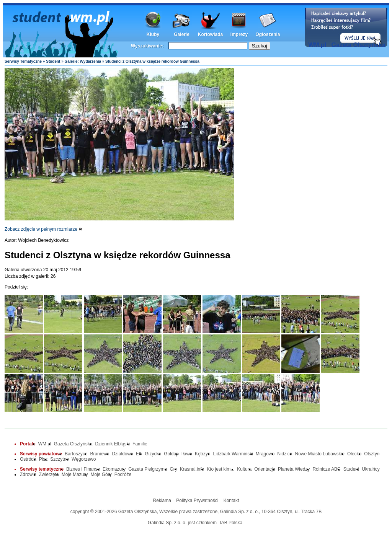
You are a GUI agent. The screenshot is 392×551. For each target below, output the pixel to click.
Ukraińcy (371, 469)
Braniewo (100, 454)
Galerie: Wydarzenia (83, 61)
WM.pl (317, 45)
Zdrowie (28, 474)
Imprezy (239, 34)
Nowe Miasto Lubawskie (320, 454)
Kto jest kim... (220, 469)
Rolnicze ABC (326, 469)
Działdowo (122, 454)
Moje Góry (101, 474)
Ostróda (28, 459)
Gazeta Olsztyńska (359, 45)
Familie (140, 444)
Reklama (162, 500)
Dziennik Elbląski (112, 444)
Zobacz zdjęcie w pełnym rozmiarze (44, 229)
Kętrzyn (203, 454)
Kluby (153, 34)
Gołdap (171, 454)
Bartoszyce (76, 454)
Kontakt (231, 500)
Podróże (123, 474)
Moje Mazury (75, 474)
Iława (187, 454)
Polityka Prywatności (197, 500)
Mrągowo (265, 454)
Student (53, 61)
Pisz (43, 459)
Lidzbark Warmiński (233, 454)
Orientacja (265, 469)
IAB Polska (231, 523)
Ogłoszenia (268, 34)
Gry (174, 469)
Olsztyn (372, 454)
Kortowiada (210, 34)
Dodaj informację (346, 27)
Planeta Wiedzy (294, 469)
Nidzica (285, 454)
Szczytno (60, 459)
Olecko (354, 454)
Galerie (182, 34)
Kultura (244, 469)
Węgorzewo (84, 459)
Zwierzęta (49, 474)
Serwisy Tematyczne (23, 61)
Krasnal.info (192, 469)
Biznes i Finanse (83, 469)
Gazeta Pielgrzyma (148, 469)
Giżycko (153, 454)
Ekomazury (114, 469)
